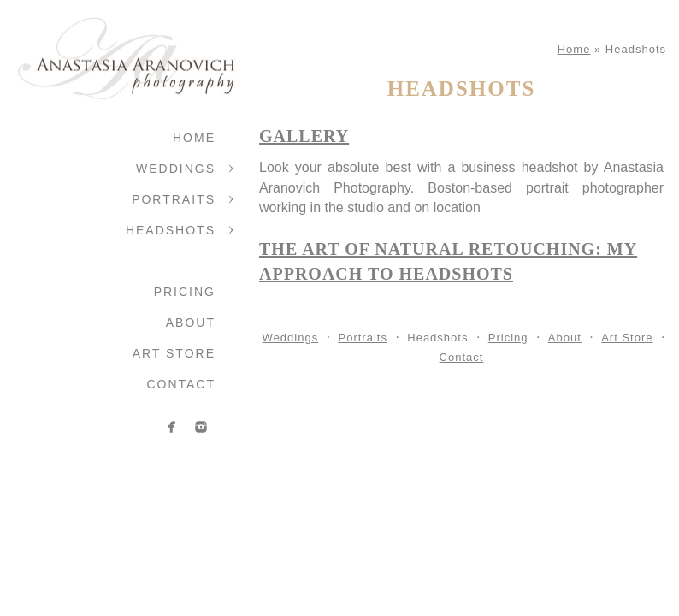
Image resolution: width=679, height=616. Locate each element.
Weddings (176, 169)
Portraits (174, 199)
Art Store (174, 353)
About (191, 323)
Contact (181, 384)
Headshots (171, 230)
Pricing (185, 292)
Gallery (304, 136)
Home (194, 138)
